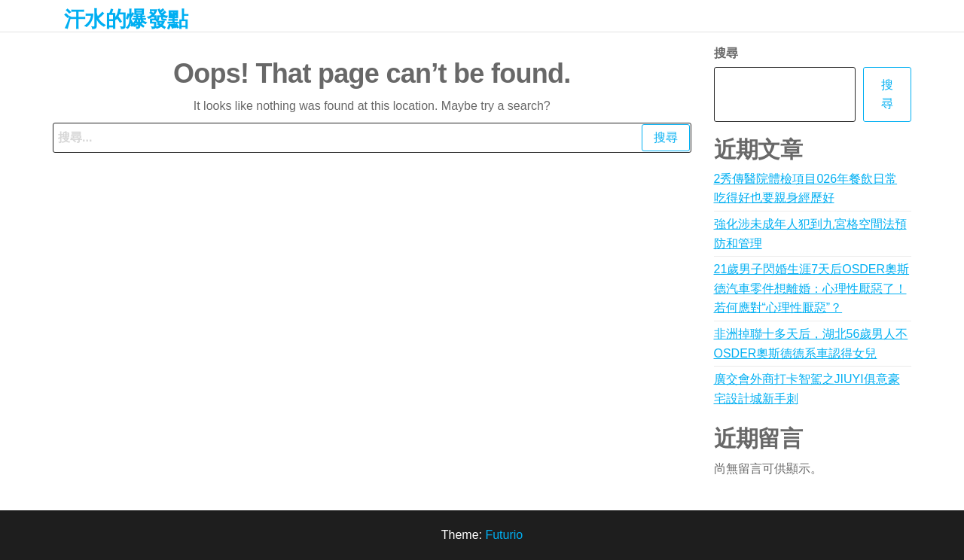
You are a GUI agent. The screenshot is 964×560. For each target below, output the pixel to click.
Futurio (504, 535)
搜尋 (726, 53)
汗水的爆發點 (126, 19)
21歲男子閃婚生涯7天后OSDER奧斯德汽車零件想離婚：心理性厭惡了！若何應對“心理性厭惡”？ (812, 288)
